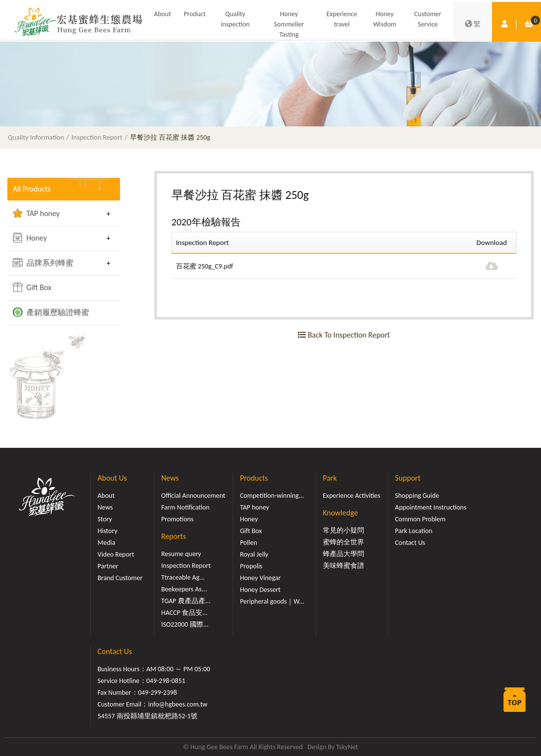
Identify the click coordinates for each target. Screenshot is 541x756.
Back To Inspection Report (344, 335)
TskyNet (347, 747)
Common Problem (420, 519)
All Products (32, 189)
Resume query (181, 554)
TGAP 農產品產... (186, 601)
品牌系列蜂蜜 (43, 263)
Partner (108, 566)
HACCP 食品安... (184, 613)
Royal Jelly (254, 554)
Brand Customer (120, 578)
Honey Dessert (260, 590)
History (107, 531)
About (162, 14)
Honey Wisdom (384, 19)
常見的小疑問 (344, 530)
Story (105, 519)
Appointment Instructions (431, 507)
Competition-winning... (272, 496)
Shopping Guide (417, 496)
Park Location (414, 531)
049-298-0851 (166, 681)
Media (106, 543)
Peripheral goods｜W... (272, 601)
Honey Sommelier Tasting (289, 24)
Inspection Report (97, 137)
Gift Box (32, 287)
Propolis (251, 566)
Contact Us (410, 543)
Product (195, 14)
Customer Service (428, 19)
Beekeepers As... (184, 589)
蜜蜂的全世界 (344, 542)
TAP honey (36, 213)
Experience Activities (352, 496)
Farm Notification (185, 507)
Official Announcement (193, 496)
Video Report (116, 554)
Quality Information (36, 137)
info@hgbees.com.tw (178, 704)
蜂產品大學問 (344, 554)
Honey (30, 238)
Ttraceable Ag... (183, 577)
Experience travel (342, 19)
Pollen (249, 543)
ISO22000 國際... (185, 624)
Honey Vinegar (260, 578)
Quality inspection (235, 19)
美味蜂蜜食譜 (344, 566)
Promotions (177, 519)
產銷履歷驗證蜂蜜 (51, 312)
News (105, 507)
